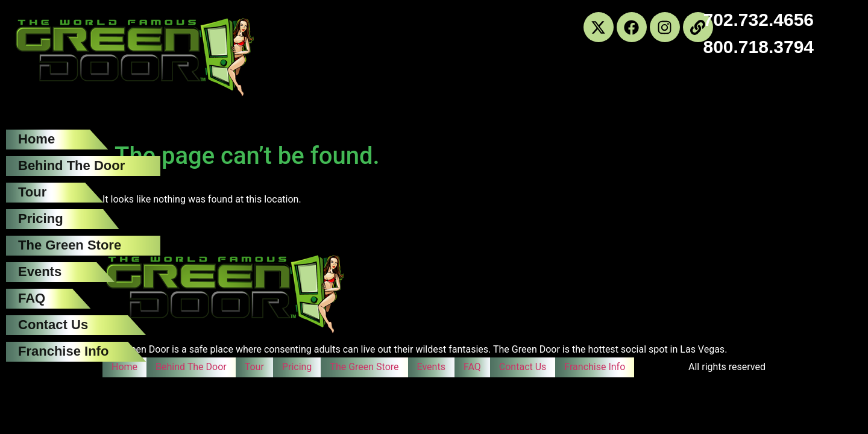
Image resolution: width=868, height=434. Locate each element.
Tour (32, 192)
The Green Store (70, 245)
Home (36, 139)
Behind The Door (71, 165)
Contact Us (53, 325)
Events (40, 272)
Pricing (41, 219)
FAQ (32, 298)
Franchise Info (63, 351)
